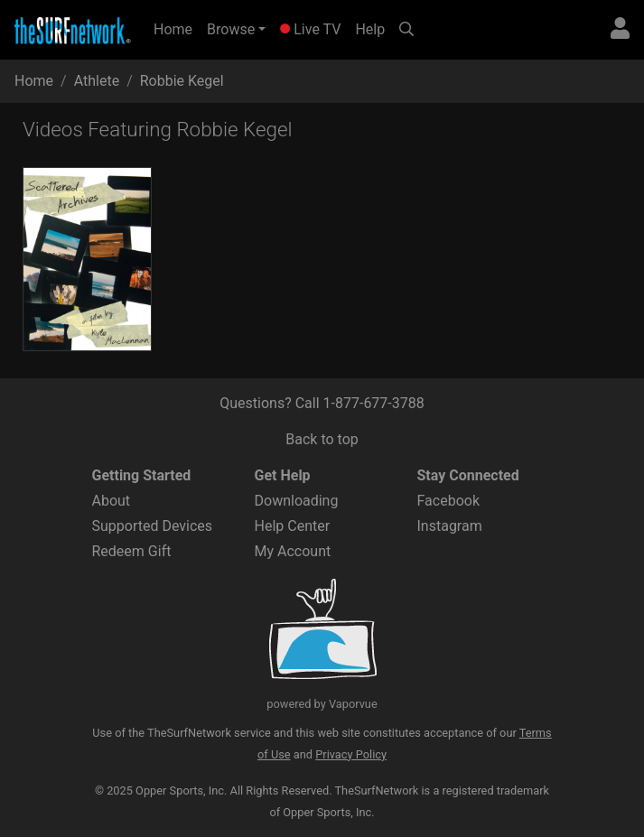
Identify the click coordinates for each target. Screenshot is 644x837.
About (112, 501)
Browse (231, 29)
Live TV (310, 29)
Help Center (293, 526)
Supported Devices (153, 526)
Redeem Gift (132, 551)
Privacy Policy (351, 754)
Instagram (450, 526)
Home (177, 28)
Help (370, 29)
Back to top (322, 439)
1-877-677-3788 (374, 403)
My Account (293, 551)
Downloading (297, 501)
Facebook (448, 501)
